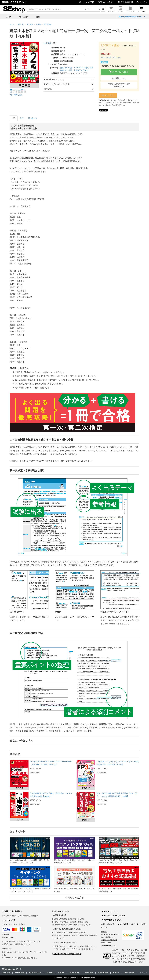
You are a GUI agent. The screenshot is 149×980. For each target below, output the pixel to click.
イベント (143, 972)
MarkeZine (20, 972)
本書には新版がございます (119, 85)
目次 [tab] (22, 118)
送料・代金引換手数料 (12, 911)
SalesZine (89, 972)
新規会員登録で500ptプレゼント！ (133, 17)
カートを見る (141, 9)
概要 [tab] (14, 118)
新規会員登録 (125, 2)
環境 (70, 68)
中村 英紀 (47, 43)
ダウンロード (130, 9)
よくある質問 (87, 2)
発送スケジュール (60, 911)
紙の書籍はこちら (119, 78)
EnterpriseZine (35, 972)
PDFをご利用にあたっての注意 (57, 84)
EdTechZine (75, 972)
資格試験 (64, 68)
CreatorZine (103, 972)
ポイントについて (110, 911)
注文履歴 (121, 9)
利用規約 (104, 932)
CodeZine (6, 972)
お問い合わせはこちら (111, 920)
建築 (87, 68)
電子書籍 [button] (23, 17)
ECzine (49, 972)
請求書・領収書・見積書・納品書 (66, 954)
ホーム (12, 24)
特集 (38, 17)
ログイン (142, 2)
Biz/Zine (61, 972)
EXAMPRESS (79, 68)
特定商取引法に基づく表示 (110, 934)
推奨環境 (48, 89)
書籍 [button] (8, 17)
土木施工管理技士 (81, 70)
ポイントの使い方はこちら (111, 57)
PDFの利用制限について (54, 79)
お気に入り (111, 9)
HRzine (116, 972)
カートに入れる (119, 72)
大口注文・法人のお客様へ (113, 916)
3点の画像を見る (16, 95)
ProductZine (130, 972)
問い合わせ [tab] (32, 118)
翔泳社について (106, 943)
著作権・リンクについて (109, 940)
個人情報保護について (108, 937)
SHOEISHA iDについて (109, 945)
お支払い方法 (9, 920)
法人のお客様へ (106, 2)
